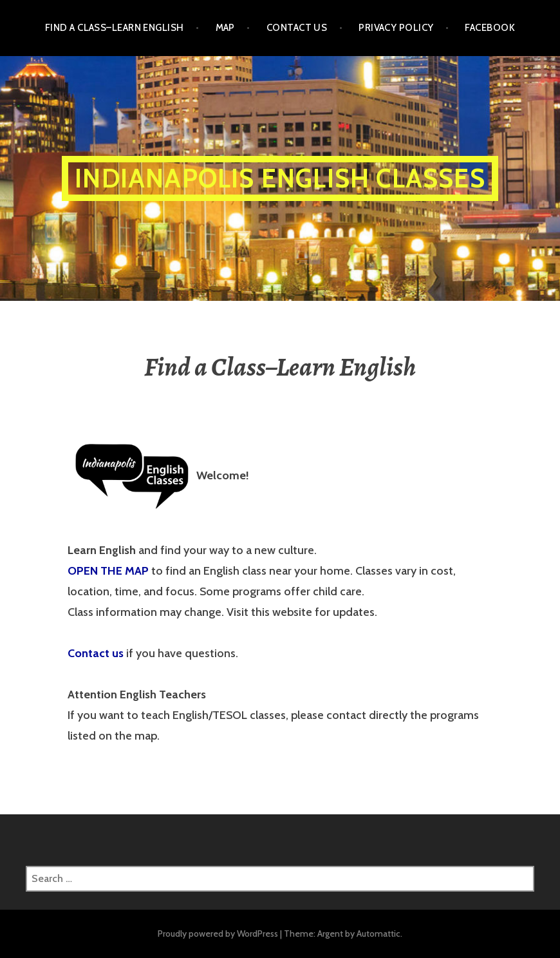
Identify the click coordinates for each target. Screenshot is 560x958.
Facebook (490, 28)
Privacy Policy (396, 28)
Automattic (378, 934)
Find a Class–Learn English (115, 28)
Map (225, 28)
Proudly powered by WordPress (218, 934)
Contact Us (297, 28)
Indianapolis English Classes (280, 178)
